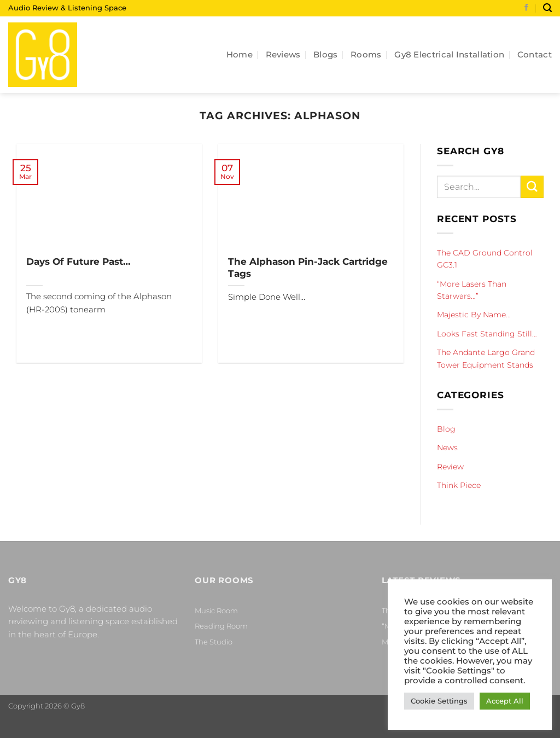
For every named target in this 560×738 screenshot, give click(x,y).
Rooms (366, 54)
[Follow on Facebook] (526, 8)
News (447, 448)
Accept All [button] (505, 701)
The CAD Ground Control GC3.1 (485, 259)
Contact (535, 54)
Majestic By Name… (474, 315)
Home (240, 54)
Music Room (216, 611)
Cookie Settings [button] (439, 701)
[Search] (547, 8)
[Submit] (532, 187)
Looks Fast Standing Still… (487, 334)
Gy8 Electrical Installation (449, 54)
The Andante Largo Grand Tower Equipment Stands (486, 358)
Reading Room (221, 626)
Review (450, 466)
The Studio (214, 642)
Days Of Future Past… (78, 261)
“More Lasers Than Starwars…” (472, 289)
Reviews (283, 54)
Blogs (326, 54)
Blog (446, 429)
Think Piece (459, 485)
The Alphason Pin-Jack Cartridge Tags (308, 268)
